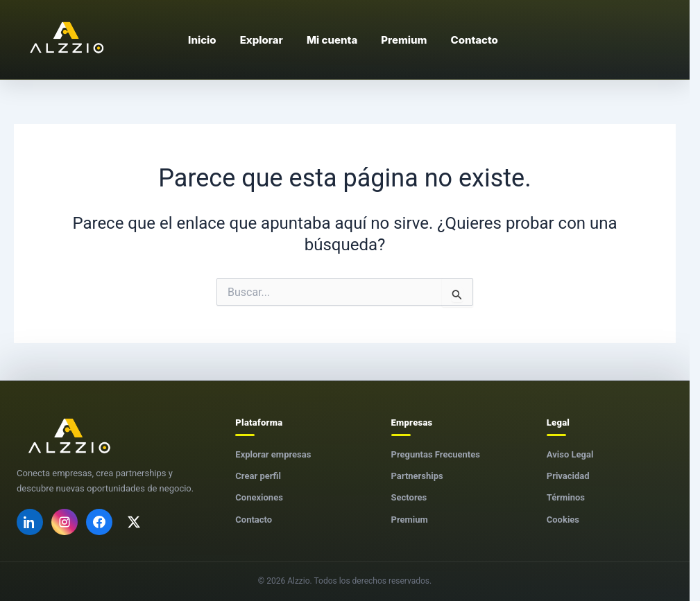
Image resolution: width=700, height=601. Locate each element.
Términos (566, 497)
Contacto (254, 520)
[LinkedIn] (30, 522)
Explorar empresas (273, 454)
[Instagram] (65, 522)
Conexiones (259, 497)
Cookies (563, 520)
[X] (134, 522)
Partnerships (417, 476)
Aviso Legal (570, 454)
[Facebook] (99, 522)
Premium (410, 520)
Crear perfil (258, 476)
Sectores (409, 497)
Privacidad (568, 476)
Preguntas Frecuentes (436, 454)
